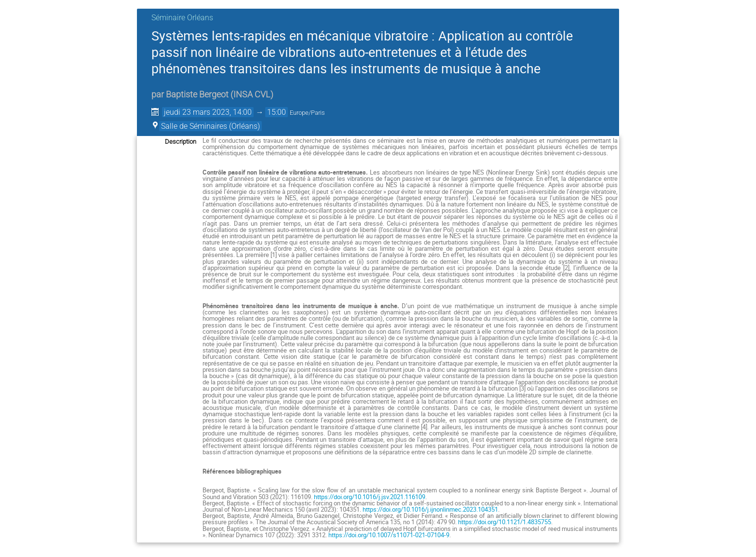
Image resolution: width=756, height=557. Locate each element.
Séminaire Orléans (182, 18)
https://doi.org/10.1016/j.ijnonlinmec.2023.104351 (430, 509)
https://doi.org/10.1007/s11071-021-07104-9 (389, 535)
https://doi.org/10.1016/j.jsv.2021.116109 (370, 497)
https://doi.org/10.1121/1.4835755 (505, 522)
